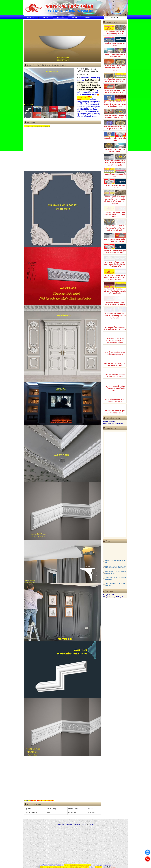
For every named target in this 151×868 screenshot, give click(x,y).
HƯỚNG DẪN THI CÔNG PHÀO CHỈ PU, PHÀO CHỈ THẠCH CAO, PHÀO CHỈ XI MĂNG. (115, 275)
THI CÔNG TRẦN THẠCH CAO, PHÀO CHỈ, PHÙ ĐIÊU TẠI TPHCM (115, 325)
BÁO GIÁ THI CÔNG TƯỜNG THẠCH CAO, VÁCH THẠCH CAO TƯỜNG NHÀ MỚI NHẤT (115, 225)
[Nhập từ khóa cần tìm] (114, 18)
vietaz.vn (113, 867)
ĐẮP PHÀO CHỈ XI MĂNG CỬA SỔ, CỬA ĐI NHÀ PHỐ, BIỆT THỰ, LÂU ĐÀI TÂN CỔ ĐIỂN (115, 288)
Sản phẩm (61, 17)
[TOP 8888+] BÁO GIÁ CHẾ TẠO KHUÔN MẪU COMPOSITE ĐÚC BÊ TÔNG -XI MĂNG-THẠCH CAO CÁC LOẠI (115, 197)
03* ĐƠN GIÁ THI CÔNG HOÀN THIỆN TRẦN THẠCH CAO (115, 350)
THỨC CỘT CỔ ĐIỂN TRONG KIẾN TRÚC (115, 136)
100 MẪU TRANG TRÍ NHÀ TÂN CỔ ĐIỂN (115, 184)
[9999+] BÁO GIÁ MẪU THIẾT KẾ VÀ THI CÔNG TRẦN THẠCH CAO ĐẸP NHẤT (115, 65)
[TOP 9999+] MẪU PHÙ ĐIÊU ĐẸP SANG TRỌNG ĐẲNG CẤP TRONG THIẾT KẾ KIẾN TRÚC (115, 101)
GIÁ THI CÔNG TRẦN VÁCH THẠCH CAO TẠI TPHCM (115, 30)
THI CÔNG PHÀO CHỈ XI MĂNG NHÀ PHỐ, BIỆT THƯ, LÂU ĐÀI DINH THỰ (115, 385)
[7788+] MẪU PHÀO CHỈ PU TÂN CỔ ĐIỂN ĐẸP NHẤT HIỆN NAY (115, 89)
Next (72, 87)
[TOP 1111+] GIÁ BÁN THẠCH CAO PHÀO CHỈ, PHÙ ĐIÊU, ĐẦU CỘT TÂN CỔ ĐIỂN (115, 261)
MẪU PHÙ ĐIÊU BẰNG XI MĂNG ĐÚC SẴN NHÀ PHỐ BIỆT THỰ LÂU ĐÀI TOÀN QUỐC (115, 160)
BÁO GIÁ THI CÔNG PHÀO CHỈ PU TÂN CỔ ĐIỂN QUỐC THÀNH (115, 238)
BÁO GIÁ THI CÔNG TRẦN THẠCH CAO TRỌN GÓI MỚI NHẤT (115, 249)
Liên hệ (88, 17)
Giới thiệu (46, 17)
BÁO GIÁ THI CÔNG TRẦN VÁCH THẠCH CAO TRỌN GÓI (115, 125)
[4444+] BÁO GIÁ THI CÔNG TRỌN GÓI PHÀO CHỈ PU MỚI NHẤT (115, 114)
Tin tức (75, 17)
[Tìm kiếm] (126, 18)
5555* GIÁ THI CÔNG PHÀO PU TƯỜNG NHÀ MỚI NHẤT (115, 373)
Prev (27, 87)
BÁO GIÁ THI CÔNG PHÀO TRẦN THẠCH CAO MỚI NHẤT (115, 362)
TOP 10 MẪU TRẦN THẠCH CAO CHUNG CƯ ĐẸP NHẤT (115, 398)
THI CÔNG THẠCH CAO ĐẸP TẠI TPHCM (115, 41)
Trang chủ (31, 17)
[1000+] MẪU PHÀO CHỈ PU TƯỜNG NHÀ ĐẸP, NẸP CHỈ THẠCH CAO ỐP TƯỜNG (115, 338)
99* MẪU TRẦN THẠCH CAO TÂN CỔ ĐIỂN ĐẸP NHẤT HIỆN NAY (115, 77)
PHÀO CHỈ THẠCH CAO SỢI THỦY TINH (115, 172)
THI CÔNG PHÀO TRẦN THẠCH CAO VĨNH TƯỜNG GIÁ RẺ (115, 409)
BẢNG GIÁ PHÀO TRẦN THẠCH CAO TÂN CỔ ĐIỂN (115, 53)
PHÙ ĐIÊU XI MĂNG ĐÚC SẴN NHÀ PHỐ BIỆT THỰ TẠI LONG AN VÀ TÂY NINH (115, 313)
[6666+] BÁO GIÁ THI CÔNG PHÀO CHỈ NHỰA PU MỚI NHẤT (115, 301)
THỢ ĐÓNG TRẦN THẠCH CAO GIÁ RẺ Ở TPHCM (115, 148)
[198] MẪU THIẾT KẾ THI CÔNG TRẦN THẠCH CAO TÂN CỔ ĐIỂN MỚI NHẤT (115, 212)
